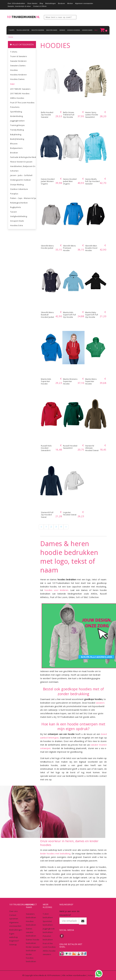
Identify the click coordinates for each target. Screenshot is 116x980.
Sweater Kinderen (38, 30)
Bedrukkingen (51, 3)
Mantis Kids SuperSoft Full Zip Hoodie (70, 315)
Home (11, 37)
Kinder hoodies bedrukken (31, 958)
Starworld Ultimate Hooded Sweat (92, 448)
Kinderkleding (17, 116)
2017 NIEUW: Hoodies (20, 93)
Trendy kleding (17, 130)
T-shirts (11, 30)
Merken (70, 3)
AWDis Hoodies (17, 98)
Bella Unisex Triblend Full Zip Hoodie (69, 115)
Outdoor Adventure (19, 189)
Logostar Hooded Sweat (70, 514)
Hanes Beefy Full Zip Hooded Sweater (92, 181)
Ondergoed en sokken (21, 180)
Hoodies (62, 30)
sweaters (100, 703)
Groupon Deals (17, 221)
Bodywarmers (16, 148)
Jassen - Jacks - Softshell (21, 175)
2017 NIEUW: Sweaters (20, 89)
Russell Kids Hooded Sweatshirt (46, 448)
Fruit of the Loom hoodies (22, 103)
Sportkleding (16, 112)
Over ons (13, 911)
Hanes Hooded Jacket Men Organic (70, 181)
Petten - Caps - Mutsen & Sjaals (23, 198)
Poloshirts (15, 107)
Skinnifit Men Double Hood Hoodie (91, 248)
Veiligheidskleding (19, 216)
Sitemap (13, 945)
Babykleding (16, 134)
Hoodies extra (17, 225)
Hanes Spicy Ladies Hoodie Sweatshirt (92, 115)
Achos (91, 975)
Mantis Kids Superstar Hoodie (46, 381)
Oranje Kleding (17, 185)
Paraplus (14, 194)
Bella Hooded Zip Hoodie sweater (47, 115)
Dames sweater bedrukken (31, 932)
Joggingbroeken (17, 121)
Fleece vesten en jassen (21, 162)
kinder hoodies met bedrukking (55, 854)
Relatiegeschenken (19, 203)
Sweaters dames (52, 30)
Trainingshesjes (17, 125)
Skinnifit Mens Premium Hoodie (69, 248)
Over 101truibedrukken (16, 3)
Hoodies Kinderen (74, 30)
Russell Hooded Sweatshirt (70, 447)
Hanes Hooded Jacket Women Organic (48, 181)
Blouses (14, 144)
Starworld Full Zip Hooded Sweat (47, 515)
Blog (41, 3)
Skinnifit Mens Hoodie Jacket (47, 247)
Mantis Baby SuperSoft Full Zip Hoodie (92, 315)
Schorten (14, 171)
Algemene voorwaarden (84, 3)
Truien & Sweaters (23, 30)
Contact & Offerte (40, 6)
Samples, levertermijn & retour (19, 6)
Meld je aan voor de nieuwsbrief (70, 913)
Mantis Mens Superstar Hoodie (91, 381)
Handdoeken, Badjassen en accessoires (23, 166)
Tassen (13, 212)
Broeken (14, 153)
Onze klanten (32, 3)
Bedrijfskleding (17, 139)
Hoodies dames (87, 30)
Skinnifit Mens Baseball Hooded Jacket (47, 315)
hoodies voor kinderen (56, 590)
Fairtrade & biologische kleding (23, 157)
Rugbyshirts (16, 207)
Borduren (62, 3)
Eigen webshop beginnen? (14, 937)
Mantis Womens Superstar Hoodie (70, 381)
